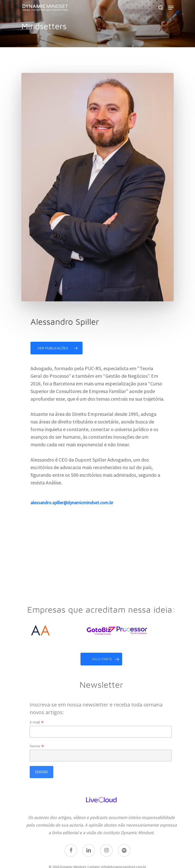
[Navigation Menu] (171, 8)
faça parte (106, 640)
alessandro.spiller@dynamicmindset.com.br (72, 503)
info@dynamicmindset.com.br (124, 847)
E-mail (37, 703)
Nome (37, 727)
